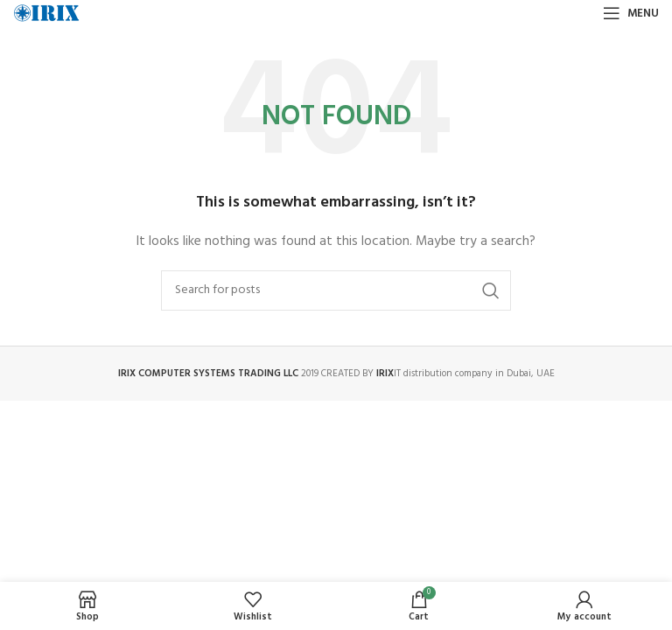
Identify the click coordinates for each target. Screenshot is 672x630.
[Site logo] (46, 14)
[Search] (336, 290)
